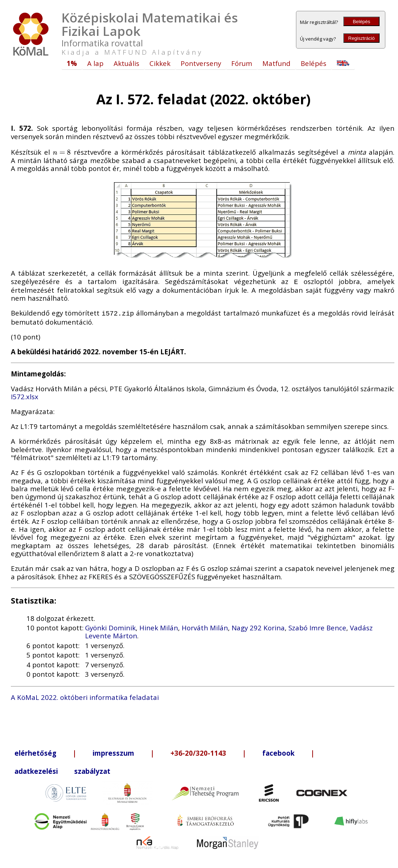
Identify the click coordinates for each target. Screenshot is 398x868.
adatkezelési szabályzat (62, 770)
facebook (278, 752)
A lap (95, 63)
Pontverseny (201, 63)
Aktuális (126, 63)
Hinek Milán (159, 626)
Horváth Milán (205, 626)
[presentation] (62, 152)
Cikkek (160, 63)
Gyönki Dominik (110, 626)
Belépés (361, 22)
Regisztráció (361, 38)
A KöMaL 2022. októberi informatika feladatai (85, 696)
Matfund (276, 63)
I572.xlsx (25, 395)
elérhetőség (35, 752)
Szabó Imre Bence (317, 626)
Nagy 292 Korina (258, 626)
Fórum (242, 63)
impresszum (113, 752)
